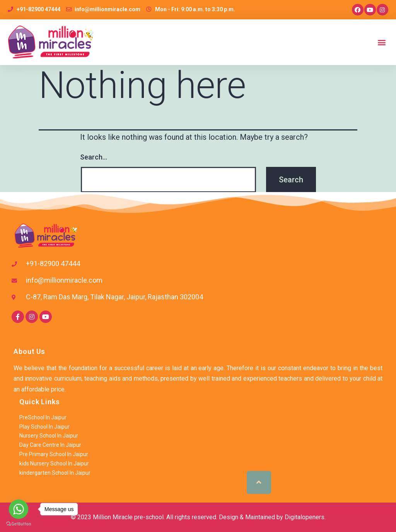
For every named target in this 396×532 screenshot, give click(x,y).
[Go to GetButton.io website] (19, 524)
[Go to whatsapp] (19, 509)
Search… (94, 157)
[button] (382, 42)
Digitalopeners (305, 517)
